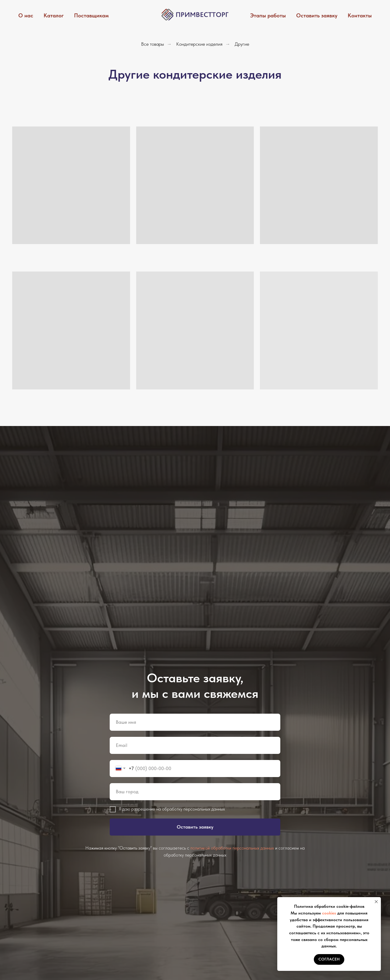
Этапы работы (268, 15)
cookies (329, 913)
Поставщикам (91, 15)
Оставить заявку (317, 15)
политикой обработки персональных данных (232, 848)
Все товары (152, 44)
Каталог (54, 15)
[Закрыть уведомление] (376, 902)
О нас (26, 15)
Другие (242, 44)
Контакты (360, 15)
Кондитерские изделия (199, 44)
